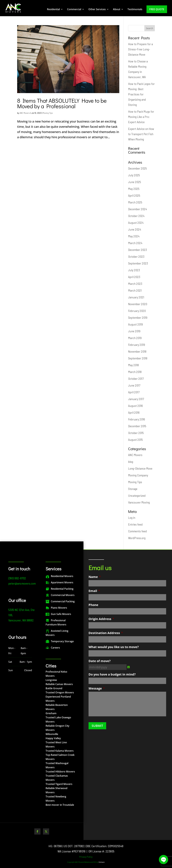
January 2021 (136, 297)
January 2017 (136, 399)
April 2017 (134, 392)
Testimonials (135, 10)
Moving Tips (48, 113)
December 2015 (137, 426)
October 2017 (136, 379)
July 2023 (134, 270)
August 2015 (135, 440)
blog (131, 462)
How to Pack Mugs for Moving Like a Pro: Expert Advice (141, 117)
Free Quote (157, 9)
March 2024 (135, 243)
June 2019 (134, 331)
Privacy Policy (86, 857)
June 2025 (135, 182)
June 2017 (134, 385)
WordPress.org (137, 538)
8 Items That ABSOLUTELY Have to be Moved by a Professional (62, 103)
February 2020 (137, 311)
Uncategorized (137, 495)
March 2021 (135, 290)
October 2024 (136, 216)
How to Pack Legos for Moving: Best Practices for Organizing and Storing (141, 94)
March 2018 (135, 372)
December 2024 (138, 209)
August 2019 (135, 324)
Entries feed (135, 524)
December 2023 (137, 250)
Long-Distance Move (140, 468)
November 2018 (137, 351)
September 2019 (138, 317)
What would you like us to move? (114, 647)
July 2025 (134, 175)
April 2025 (134, 195)
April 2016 (134, 412)
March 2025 (135, 202)
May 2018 (133, 365)
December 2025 (137, 168)
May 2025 (134, 189)
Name (95, 577)
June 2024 (135, 229)
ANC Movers (25, 113)
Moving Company (138, 475)
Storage (133, 489)
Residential (53, 10)
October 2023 (136, 256)
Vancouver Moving (139, 502)
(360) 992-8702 (17, 578)
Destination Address (106, 633)
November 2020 (138, 304)
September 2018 (138, 358)
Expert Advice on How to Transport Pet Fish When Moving (141, 134)
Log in (132, 518)
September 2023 (138, 263)
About (117, 10)
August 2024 (136, 223)
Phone (93, 605)
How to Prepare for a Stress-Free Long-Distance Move (140, 49)
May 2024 (134, 236)
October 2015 (136, 433)
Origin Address (101, 619)
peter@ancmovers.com (22, 583)
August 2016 (135, 406)
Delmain (102, 862)
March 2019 (135, 338)
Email (94, 591)
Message (97, 688)
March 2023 (135, 284)
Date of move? (100, 661)
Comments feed (137, 531)
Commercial (74, 10)
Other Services (97, 10)
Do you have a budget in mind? (112, 674)
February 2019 (137, 345)
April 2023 (134, 277)
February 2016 (137, 419)
